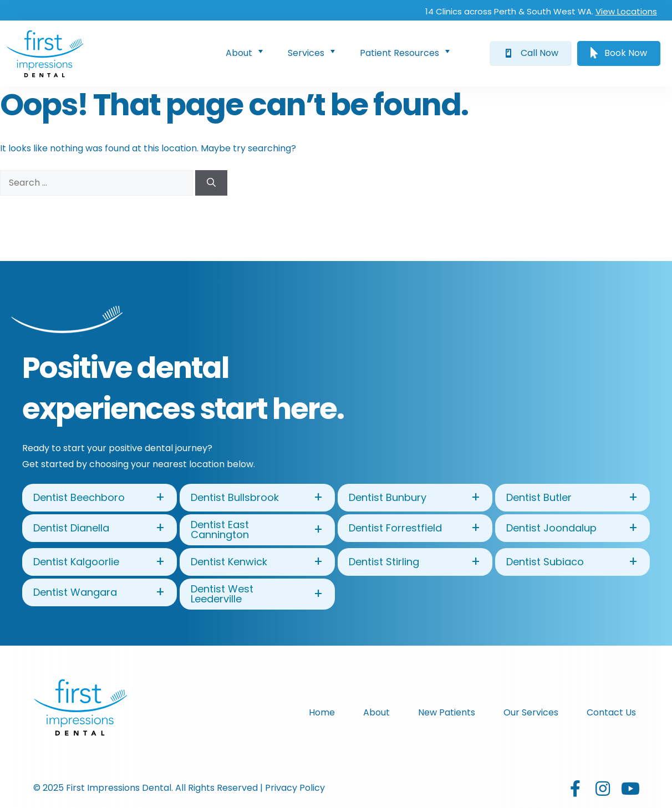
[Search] (211, 183)
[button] (531, 53)
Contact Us (611, 712)
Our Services (531, 712)
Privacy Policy (295, 788)
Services (314, 52)
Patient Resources (407, 52)
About (247, 52)
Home (322, 712)
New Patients (447, 712)
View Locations (626, 11)
